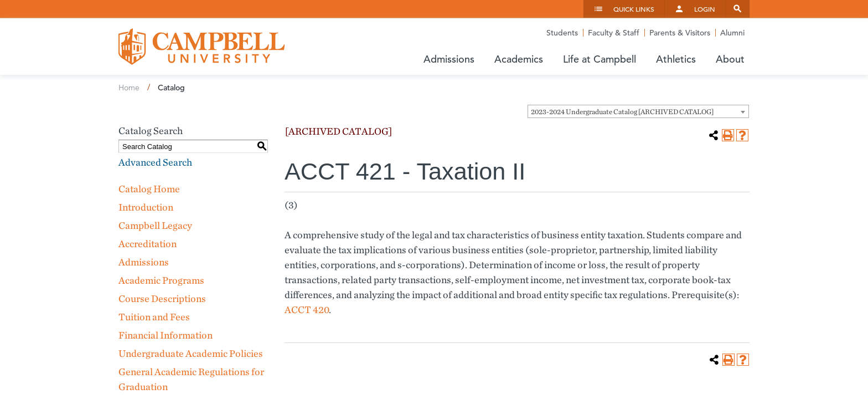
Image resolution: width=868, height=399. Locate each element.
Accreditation (148, 244)
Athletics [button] (676, 59)
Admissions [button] (449, 59)
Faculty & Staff (614, 33)
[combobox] (638, 111)
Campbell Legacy (155, 225)
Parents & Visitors (680, 33)
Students (562, 33)
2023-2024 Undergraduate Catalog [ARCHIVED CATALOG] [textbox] (622, 112)
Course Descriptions (162, 298)
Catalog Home (149, 189)
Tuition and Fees (154, 317)
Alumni (732, 33)
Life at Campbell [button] (600, 59)
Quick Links (634, 9)
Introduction (146, 207)
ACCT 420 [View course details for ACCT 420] (307, 310)
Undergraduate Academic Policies (191, 353)
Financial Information (166, 335)
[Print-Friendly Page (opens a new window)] (728, 135)
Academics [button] (519, 59)
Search (737, 9)
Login (705, 9)
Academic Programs (161, 280)
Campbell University (201, 47)
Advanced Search (155, 162)
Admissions (144, 262)
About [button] (730, 59)
